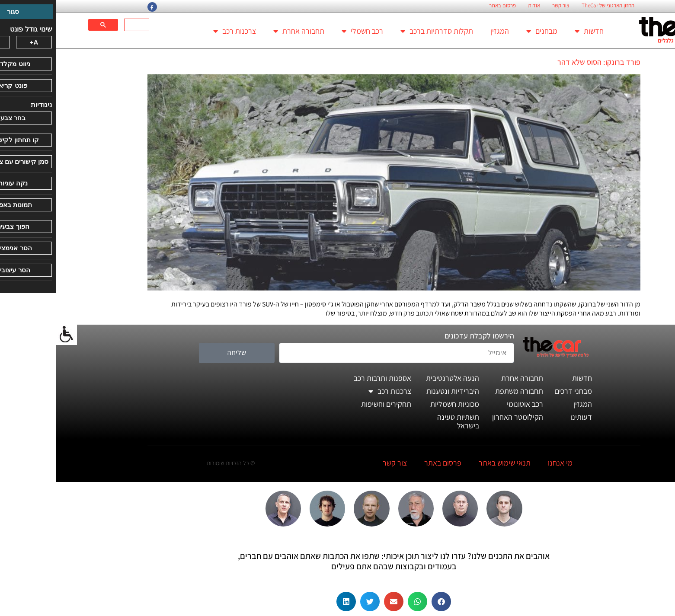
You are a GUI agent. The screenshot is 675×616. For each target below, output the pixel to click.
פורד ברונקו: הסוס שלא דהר (543, 62)
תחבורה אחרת (243, 31)
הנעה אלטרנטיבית (396, 378)
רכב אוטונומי (469, 404)
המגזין (443, 31)
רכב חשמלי (306, 31)
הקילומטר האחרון (461, 417)
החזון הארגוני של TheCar (552, 6)
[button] (385, 602)
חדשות (533, 31)
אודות (478, 6)
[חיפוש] (81, 25)
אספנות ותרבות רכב (326, 378)
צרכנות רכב (178, 31)
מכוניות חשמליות (398, 404)
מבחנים (486, 31)
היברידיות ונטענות (397, 391)
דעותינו (525, 417)
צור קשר (505, 6)
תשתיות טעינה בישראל (402, 421)
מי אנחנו (504, 463)
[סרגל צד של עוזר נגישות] (10, 335)
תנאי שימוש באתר (448, 463)
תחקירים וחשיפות (330, 404)
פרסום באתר (446, 6)
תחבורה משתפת (463, 391)
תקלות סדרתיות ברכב (381, 31)
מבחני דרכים (517, 391)
